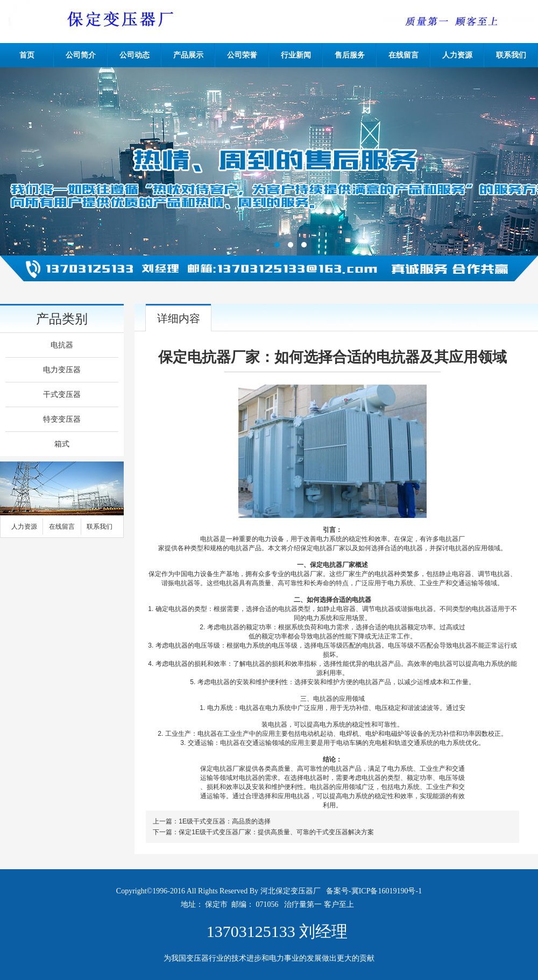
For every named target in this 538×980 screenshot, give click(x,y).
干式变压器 (62, 395)
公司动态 (134, 55)
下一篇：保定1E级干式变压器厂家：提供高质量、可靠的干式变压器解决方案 (263, 832)
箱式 (62, 444)
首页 (27, 55)
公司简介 (81, 55)
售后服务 (350, 55)
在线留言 (403, 55)
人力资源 (457, 55)
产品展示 (188, 55)
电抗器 (62, 345)
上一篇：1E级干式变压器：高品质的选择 (212, 821)
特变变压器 (62, 419)
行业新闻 (296, 55)
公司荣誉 (242, 55)
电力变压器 (62, 370)
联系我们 (511, 55)
